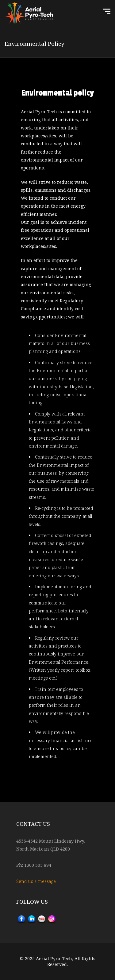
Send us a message (36, 881)
